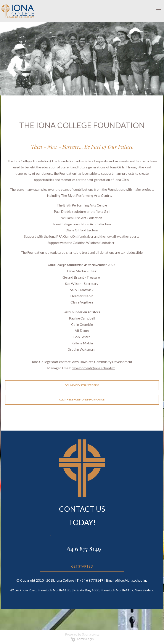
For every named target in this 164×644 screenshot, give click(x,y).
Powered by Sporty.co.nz (82, 634)
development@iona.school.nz (93, 368)
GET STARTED (82, 587)
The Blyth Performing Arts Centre (86, 195)
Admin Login (82, 639)
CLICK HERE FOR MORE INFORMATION (82, 399)
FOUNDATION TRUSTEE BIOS (82, 385)
